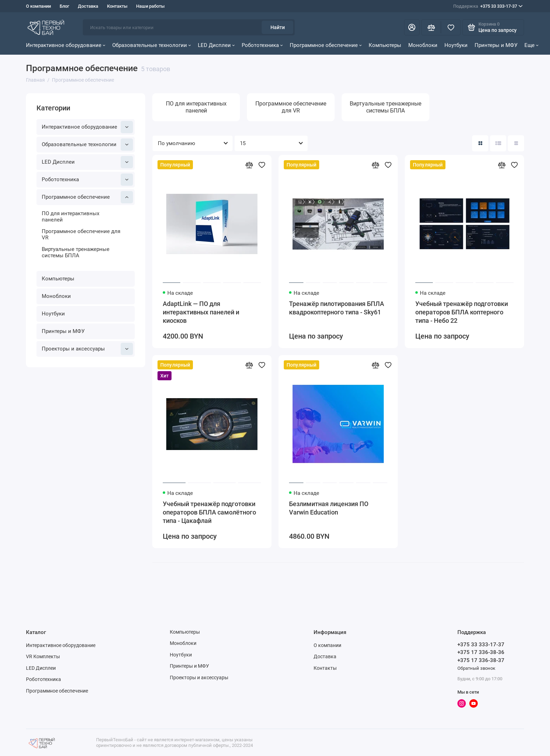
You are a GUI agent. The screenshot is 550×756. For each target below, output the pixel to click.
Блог (64, 6)
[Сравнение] (431, 27)
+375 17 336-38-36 (481, 652)
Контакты (117, 6)
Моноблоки (423, 45)
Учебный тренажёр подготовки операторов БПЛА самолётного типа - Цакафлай (209, 512)
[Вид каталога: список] (498, 143)
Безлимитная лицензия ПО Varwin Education (329, 508)
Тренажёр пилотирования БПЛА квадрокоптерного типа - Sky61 (337, 308)
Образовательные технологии (152, 45)
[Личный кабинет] (412, 27)
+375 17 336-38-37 (481, 660)
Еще (531, 45)
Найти (278, 27)
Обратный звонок (476, 668)
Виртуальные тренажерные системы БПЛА (76, 252)
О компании (38, 6)
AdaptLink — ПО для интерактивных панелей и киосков (201, 312)
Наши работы (150, 6)
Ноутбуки (456, 45)
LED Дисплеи (216, 45)
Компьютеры (385, 45)
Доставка (88, 6)
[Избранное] (451, 27)
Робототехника (262, 45)
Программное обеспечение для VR (81, 234)
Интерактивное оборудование (66, 45)
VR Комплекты (43, 656)
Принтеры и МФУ (496, 45)
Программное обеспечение (326, 45)
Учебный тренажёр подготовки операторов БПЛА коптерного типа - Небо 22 (462, 312)
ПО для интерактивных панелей (71, 217)
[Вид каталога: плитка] (480, 143)
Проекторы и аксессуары (87, 349)
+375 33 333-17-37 (488, 6)
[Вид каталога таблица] (516, 143)
